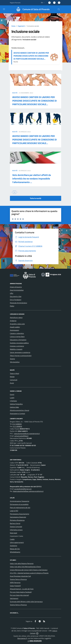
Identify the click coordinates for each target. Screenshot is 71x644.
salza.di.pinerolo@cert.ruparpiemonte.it (27, 434)
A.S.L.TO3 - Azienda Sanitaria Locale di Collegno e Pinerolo (29, 573)
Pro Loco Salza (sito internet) (19, 595)
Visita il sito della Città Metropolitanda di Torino (25, 567)
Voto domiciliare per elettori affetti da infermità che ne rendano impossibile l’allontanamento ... (32, 179)
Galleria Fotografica (16, 404)
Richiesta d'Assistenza (17, 520)
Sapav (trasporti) (15, 586)
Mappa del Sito (15, 549)
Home (13, 26)
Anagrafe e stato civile (17, 324)
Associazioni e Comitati (17, 413)
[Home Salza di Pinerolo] (32, 9)
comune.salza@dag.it (21, 436)
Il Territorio (13, 401)
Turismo (12, 359)
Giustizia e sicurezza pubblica (19, 343)
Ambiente (13, 321)
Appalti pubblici (15, 327)
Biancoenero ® (22, 638)
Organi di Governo (16, 287)
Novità (15, 93)
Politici (12, 306)
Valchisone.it (14, 598)
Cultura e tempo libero (17, 337)
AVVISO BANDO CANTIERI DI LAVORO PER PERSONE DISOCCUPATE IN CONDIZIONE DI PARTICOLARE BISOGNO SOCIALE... (31, 56)
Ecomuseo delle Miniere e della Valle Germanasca (26, 602)
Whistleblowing (15, 552)
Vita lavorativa (15, 362)
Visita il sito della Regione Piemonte (22, 563)
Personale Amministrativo (18, 303)
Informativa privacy (16, 530)
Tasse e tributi (14, 373)
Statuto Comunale (16, 527)
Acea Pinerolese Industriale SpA (20, 576)
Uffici (12, 293)
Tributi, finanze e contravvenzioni (21, 356)
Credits (12, 539)
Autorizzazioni (14, 330)
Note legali (14, 533)
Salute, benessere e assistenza (20, 352)
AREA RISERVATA (34, 641)
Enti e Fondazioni (16, 300)
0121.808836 (17, 424)
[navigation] (4, 9)
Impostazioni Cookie (16, 536)
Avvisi (12, 383)
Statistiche (14, 546)
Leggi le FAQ (14, 511)
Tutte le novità (35, 198)
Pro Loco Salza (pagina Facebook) (21, 592)
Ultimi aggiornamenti (17, 542)
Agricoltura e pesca (16, 317)
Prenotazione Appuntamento (20, 514)
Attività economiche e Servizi (20, 410)
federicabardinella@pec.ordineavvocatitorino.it (28, 491)
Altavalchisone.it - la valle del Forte (22, 589)
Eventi (12, 394)
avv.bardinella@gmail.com (23, 489)
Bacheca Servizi (15, 523)
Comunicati (14, 380)
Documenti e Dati (16, 296)
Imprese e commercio (17, 346)
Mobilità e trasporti (16, 349)
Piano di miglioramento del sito (20, 508)
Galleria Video (14, 407)
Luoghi (12, 398)
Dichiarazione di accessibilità (19, 504)
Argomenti (21, 26)
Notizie (12, 377)
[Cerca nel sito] (59, 9)
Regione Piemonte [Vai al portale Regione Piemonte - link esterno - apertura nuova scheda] (15, 3)
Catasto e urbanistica (17, 333)
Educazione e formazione (18, 340)
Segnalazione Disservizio (18, 517)
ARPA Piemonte (15, 583)
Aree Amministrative (17, 290)
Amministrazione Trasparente (20, 501)
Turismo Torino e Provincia (18, 579)
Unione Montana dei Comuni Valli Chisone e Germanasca (29, 570)
